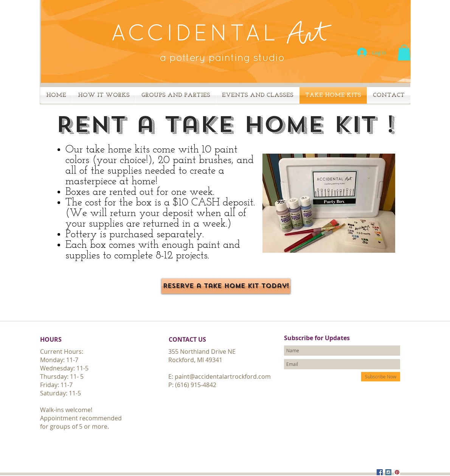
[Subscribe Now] (381, 377)
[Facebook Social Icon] (380, 472)
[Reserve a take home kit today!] (226, 286)
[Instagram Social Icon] (388, 472)
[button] (404, 53)
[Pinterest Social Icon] (397, 472)
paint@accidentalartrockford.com (223, 376)
